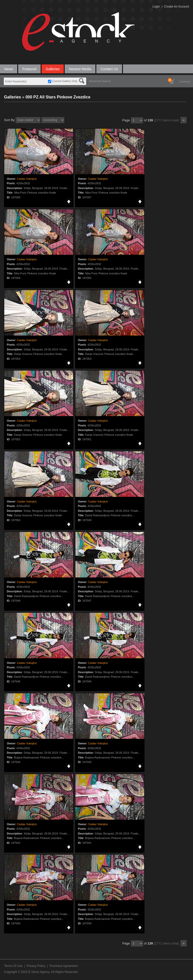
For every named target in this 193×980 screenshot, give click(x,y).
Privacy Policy (36, 966)
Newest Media (80, 69)
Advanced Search (100, 81)
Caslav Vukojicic (27, 179)
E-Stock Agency (39, 972)
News (9, 69)
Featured (29, 69)
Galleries (53, 69)
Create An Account (177, 7)
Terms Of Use (13, 966)
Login (156, 7)
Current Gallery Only (65, 81)
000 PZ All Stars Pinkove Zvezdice (58, 97)
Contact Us (109, 69)
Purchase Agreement (64, 966)
